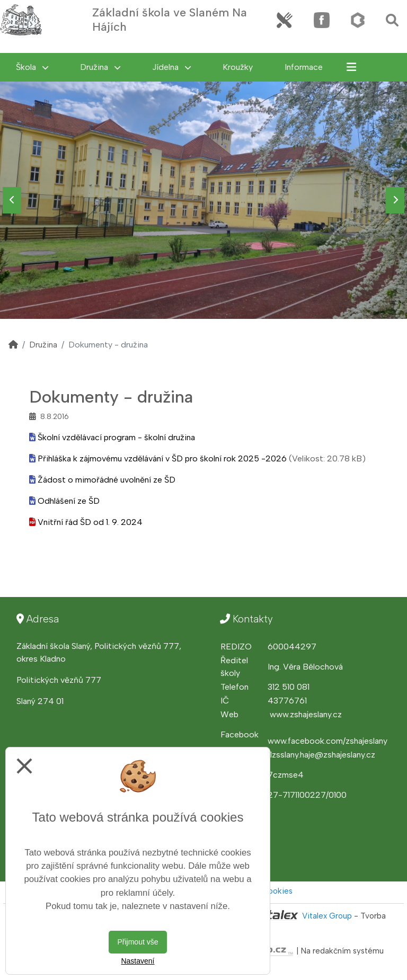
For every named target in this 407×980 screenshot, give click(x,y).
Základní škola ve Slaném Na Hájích (170, 19)
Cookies (277, 891)
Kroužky (238, 67)
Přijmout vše (138, 942)
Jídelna (171, 67)
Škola (32, 67)
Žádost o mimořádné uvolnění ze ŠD (107, 480)
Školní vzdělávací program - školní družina (116, 437)
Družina (100, 67)
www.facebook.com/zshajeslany (328, 741)
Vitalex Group (327, 916)
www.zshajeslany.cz (306, 714)
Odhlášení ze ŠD (69, 501)
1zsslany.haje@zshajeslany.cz (322, 755)
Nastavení (138, 961)
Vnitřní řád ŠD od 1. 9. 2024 (90, 522)
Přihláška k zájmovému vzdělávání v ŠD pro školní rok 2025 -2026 (162, 458)
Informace (304, 67)
